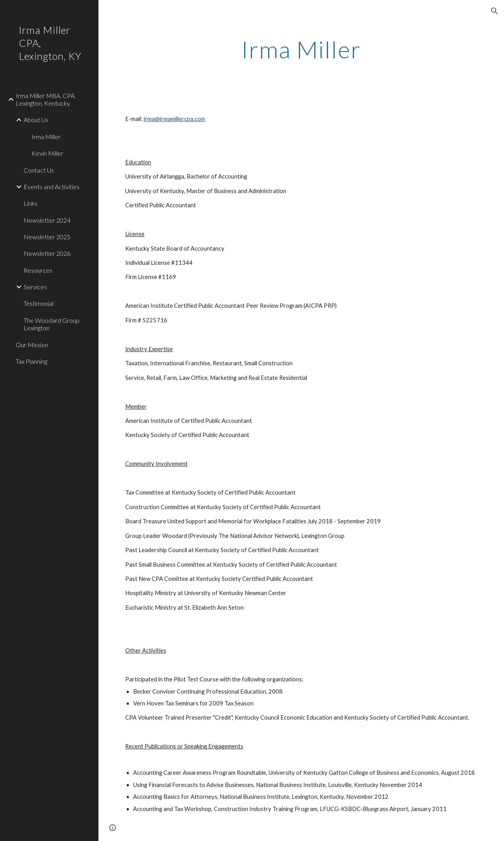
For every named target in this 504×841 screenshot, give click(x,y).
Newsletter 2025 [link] (47, 237)
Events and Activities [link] (52, 187)
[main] (301, 49)
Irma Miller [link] (46, 137)
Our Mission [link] (32, 345)
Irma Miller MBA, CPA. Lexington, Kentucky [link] (46, 99)
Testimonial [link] (39, 303)
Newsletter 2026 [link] (47, 253)
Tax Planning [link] (31, 361)
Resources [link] (38, 270)
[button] (495, 11)
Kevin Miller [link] (47, 153)
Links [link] (31, 203)
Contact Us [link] (39, 170)
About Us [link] (36, 120)
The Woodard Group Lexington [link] (52, 324)
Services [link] (35, 287)
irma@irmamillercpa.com (174, 119)
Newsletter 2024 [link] (47, 220)
